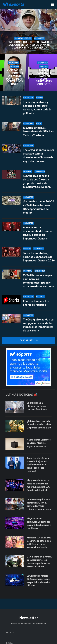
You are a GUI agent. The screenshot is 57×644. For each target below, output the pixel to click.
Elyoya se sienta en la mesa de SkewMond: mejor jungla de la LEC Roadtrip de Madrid (38, 485)
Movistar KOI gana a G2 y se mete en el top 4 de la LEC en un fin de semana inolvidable (39, 542)
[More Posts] (28, 340)
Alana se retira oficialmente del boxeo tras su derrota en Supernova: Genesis (37, 233)
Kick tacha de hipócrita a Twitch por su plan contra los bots (15, 77)
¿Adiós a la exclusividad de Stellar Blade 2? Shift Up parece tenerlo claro (39, 424)
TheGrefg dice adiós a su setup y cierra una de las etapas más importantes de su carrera (38, 325)
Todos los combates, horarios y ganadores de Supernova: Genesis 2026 (39, 257)
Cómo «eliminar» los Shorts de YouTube (36, 303)
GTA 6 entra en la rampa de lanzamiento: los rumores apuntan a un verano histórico (39, 561)
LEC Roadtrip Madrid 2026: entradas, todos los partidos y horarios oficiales (38, 581)
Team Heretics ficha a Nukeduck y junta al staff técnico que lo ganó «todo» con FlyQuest (38, 465)
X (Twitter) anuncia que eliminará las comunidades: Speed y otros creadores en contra (39, 281)
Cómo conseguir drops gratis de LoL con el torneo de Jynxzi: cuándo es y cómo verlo (29, 45)
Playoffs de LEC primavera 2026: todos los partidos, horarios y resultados (39, 523)
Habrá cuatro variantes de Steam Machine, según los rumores (39, 443)
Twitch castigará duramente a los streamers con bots (44, 77)
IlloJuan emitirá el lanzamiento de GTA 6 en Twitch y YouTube (39, 131)
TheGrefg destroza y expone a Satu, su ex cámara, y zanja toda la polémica (37, 108)
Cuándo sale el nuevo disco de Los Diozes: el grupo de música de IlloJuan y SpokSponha (37, 181)
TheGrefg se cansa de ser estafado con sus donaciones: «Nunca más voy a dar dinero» (39, 155)
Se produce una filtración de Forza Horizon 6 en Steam (37, 406)
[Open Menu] (52, 5)
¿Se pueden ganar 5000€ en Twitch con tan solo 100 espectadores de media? (39, 207)
